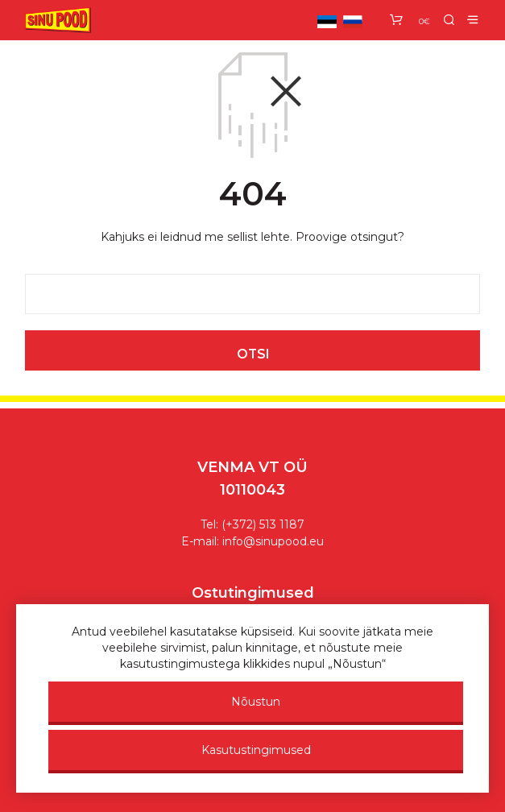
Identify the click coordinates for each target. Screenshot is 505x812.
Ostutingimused (253, 593)
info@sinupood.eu (273, 541)
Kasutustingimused (256, 750)
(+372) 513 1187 (263, 524)
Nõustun (256, 702)
